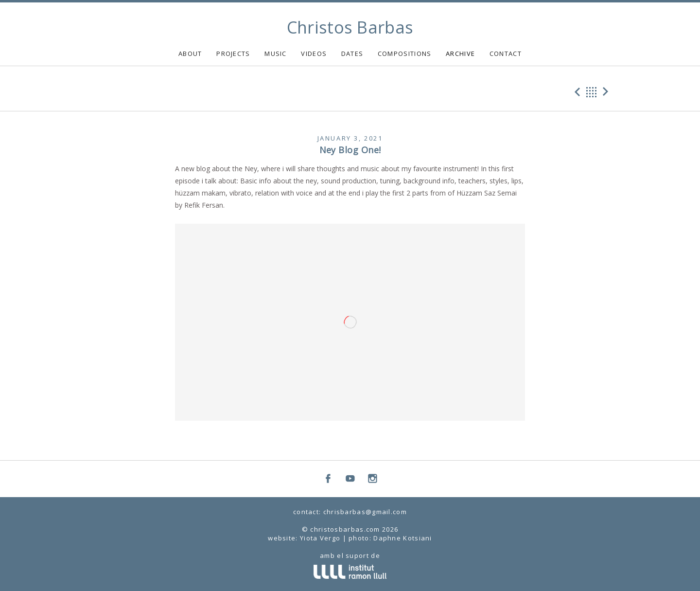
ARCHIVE (460, 54)
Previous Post (576, 92)
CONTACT (506, 54)
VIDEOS (314, 54)
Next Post (607, 92)
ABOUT (190, 54)
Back (592, 92)
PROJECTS (233, 54)
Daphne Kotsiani (403, 538)
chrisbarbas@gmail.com (365, 512)
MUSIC (276, 54)
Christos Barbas (350, 27)
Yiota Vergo (320, 538)
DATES (352, 54)
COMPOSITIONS (405, 54)
